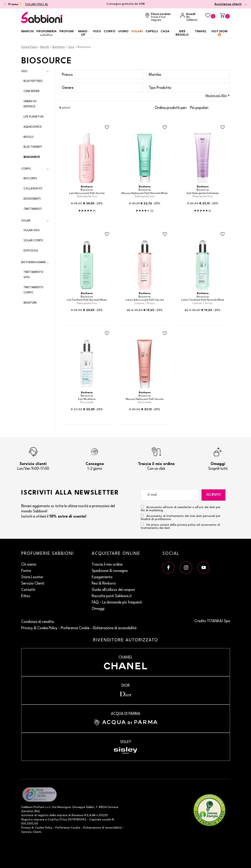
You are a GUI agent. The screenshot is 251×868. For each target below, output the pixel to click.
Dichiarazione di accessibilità (115, 628)
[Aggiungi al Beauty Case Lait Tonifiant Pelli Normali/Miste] (107, 234)
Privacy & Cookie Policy (39, 628)
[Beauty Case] (210, 16)
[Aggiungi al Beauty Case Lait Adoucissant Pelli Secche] (107, 127)
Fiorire (26, 571)
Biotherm (59, 47)
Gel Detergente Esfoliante (203, 193)
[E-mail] (169, 495)
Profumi (67, 31)
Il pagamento (102, 577)
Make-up (83, 33)
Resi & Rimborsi (104, 584)
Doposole (31, 251)
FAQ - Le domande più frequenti (117, 603)
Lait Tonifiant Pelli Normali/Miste (87, 300)
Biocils (29, 137)
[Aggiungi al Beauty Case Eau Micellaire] (107, 333)
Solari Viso (32, 230)
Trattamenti (33, 209)
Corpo (110, 31)
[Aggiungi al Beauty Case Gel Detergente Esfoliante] (223, 127)
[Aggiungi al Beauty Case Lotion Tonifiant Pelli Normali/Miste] (223, 234)
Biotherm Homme (33, 262)
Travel (201, 31)
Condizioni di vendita (38, 622)
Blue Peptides (33, 81)
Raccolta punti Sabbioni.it (112, 596)
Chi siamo (29, 565)
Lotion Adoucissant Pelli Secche (145, 300)
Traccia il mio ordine (107, 565)
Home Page (29, 47)
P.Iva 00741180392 (73, 820)
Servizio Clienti (33, 584)
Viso (97, 31)
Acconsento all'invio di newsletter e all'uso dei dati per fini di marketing (181, 509)
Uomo (123, 31)
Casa (165, 31)
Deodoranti (32, 199)
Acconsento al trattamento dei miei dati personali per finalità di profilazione (181, 517)
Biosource (32, 157)
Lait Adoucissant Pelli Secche (87, 193)
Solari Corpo (33, 241)
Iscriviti (213, 495)
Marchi (27, 31)
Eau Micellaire (87, 399)
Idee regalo (182, 33)
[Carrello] (225, 16)
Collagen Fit (33, 189)
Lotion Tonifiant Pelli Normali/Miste (203, 300)
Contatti (28, 590)
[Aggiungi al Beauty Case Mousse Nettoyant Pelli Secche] (165, 333)
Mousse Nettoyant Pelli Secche (145, 399)
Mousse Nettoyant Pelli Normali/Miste (145, 193)
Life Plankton (34, 117)
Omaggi (98, 609)
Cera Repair (32, 91)
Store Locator (32, 577)
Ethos (26, 596)
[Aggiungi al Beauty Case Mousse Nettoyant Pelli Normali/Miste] (165, 127)
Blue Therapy (33, 147)
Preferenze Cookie (75, 628)
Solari (137, 31)
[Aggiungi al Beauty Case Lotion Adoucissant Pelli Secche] (165, 234)
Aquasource (33, 127)
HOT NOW (219, 33)
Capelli (152, 31)
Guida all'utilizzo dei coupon (113, 590)
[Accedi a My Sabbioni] (190, 17)
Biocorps (30, 179)
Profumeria (47, 33)
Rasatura (30, 303)
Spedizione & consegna (110, 571)
